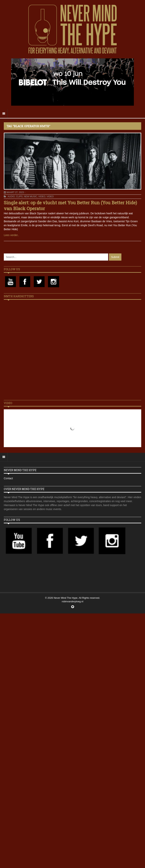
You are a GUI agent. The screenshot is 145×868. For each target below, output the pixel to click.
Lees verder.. (11, 235)
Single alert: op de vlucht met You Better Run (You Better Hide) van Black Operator (70, 206)
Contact (8, 478)
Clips (19, 197)
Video (42, 197)
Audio (11, 197)
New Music (30, 197)
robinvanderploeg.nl (72, 601)
